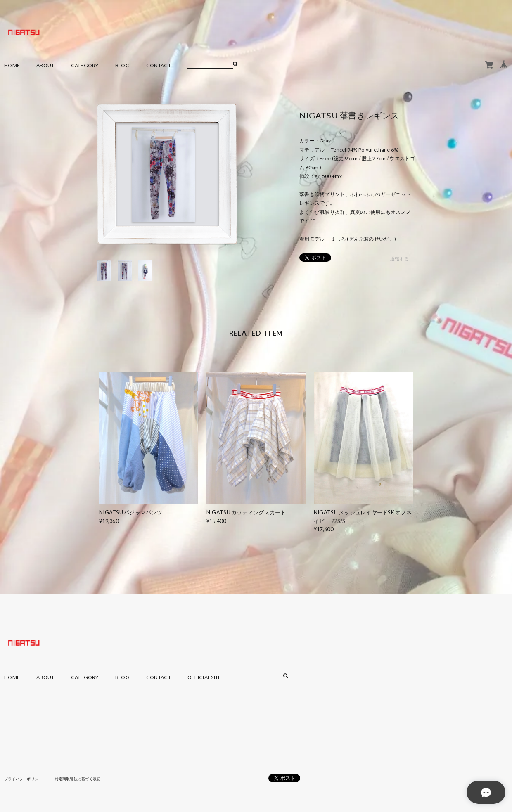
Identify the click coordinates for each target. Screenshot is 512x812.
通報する (399, 259)
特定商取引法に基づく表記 (84, 779)
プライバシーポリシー (25, 779)
